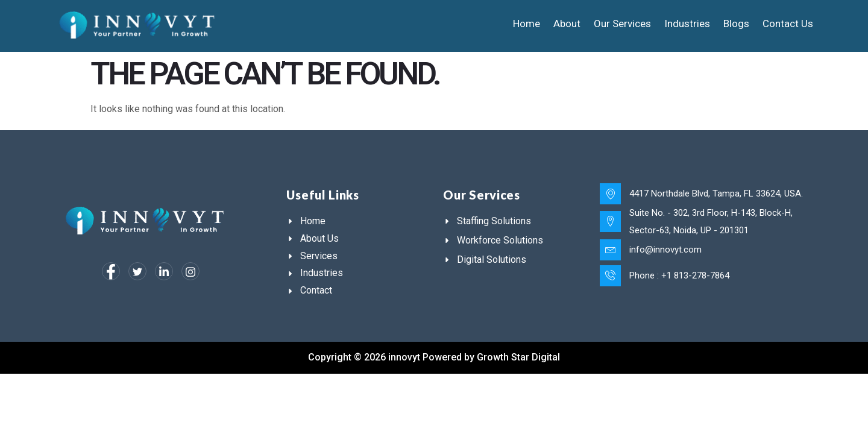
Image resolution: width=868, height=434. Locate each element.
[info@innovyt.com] (610, 249)
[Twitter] (137, 271)
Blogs (736, 24)
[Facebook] (111, 271)
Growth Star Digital (518, 357)
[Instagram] (190, 271)
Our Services (622, 24)
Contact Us (788, 24)
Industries (687, 24)
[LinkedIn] (164, 271)
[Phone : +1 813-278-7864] (610, 274)
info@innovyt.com (665, 248)
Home (527, 24)
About (567, 24)
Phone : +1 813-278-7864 (679, 274)
